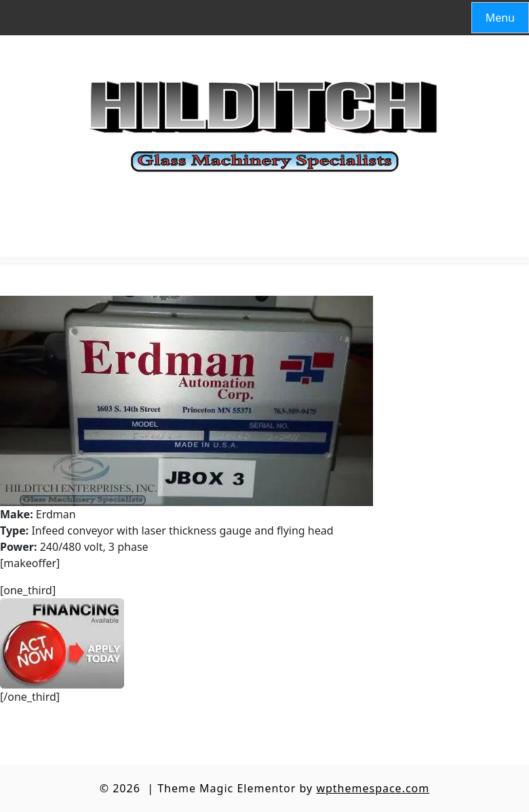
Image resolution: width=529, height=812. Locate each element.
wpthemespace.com (373, 788)
